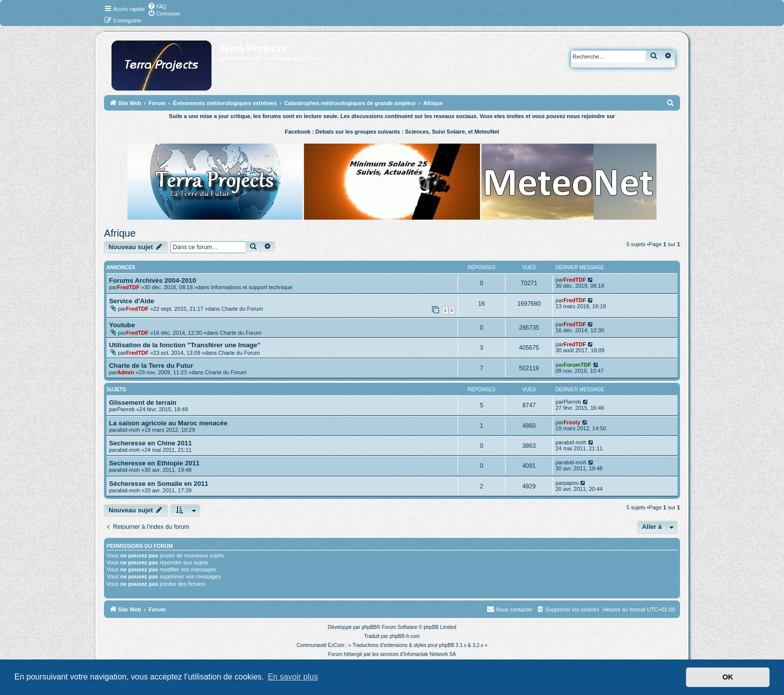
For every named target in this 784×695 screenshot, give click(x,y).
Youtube (122, 325)
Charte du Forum (242, 309)
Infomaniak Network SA (430, 654)
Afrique (120, 233)
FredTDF (128, 287)
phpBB (369, 627)
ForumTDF (577, 365)
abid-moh (128, 430)
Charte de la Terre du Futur (151, 366)
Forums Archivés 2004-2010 (152, 280)
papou (571, 483)
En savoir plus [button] (293, 677)
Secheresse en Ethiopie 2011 (154, 463)
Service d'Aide (131, 301)
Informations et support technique (252, 287)
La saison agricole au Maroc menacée (168, 423)
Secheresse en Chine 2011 (150, 443)
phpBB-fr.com (405, 636)
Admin (125, 372)
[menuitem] (157, 6)
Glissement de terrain (143, 403)
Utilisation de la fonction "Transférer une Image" (185, 345)
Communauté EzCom (320, 645)
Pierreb (126, 409)
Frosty (572, 422)
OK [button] (728, 677)
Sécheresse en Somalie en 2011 (159, 484)
